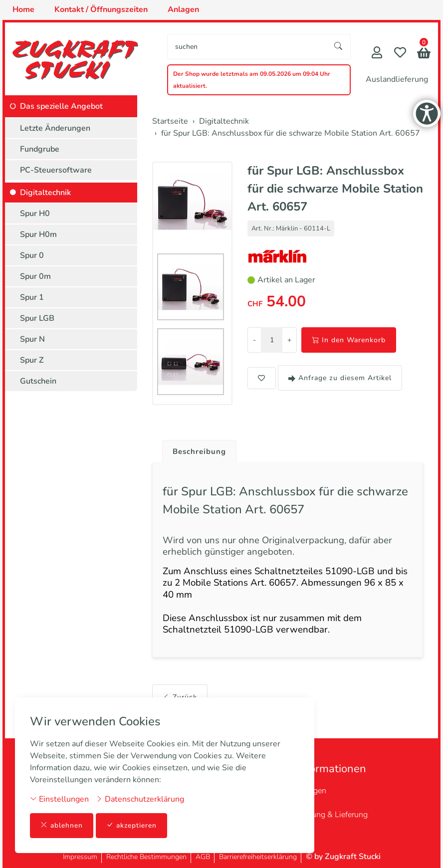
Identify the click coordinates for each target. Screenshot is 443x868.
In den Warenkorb (349, 340)
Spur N (32, 339)
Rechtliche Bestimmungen (146, 857)
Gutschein (38, 381)
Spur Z (32, 360)
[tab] (197, 449)
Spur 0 (32, 255)
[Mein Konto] (377, 54)
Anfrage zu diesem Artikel (340, 378)
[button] (424, 54)
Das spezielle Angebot (61, 106)
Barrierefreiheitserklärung (258, 857)
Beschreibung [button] (201, 452)
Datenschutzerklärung (140, 799)
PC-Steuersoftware (56, 170)
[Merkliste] (400, 54)
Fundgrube (40, 149)
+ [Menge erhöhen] (289, 340)
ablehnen (62, 825)
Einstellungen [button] (59, 799)
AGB (203, 857)
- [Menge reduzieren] (254, 340)
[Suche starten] (339, 47)
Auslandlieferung (397, 79)
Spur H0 (35, 214)
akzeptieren (132, 825)
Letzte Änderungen (55, 128)
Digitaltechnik (45, 193)
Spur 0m (35, 276)
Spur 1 (32, 297)
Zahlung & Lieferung (332, 815)
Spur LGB (37, 318)
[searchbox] (247, 47)
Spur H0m (38, 234)
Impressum (80, 857)
